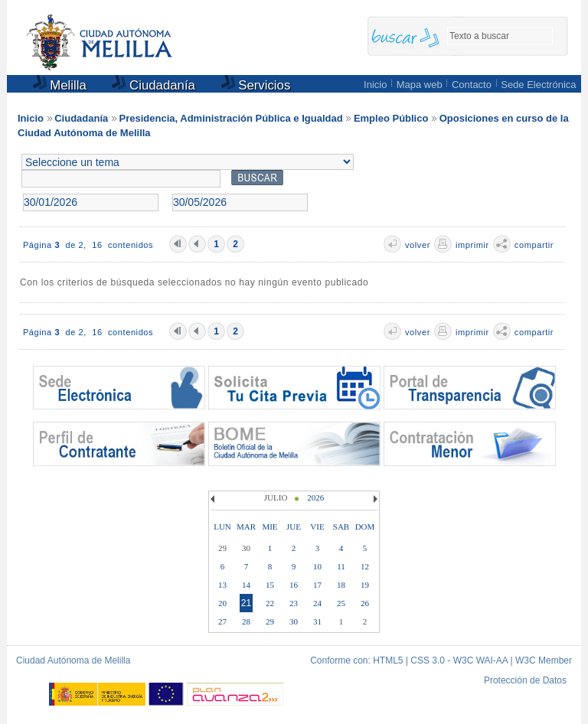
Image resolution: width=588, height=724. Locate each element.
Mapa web (420, 85)
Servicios (256, 85)
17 (317, 585)
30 (294, 621)
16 (294, 585)
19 (365, 585)
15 (270, 585)
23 (294, 603)
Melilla (60, 85)
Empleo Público (391, 118)
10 (317, 566)
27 (222, 621)
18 (341, 585)
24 (317, 603)
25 (341, 603)
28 (246, 621)
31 (317, 621)
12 (365, 566)
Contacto (472, 85)
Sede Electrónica (538, 85)
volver (418, 245)
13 (222, 585)
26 (365, 603)
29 (270, 621)
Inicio (375, 85)
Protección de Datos (525, 680)
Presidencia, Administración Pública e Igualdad (231, 118)
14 (246, 585)
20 (222, 603)
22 (270, 603)
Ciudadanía (154, 85)
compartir (534, 245)
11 (341, 566)
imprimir (472, 245)
